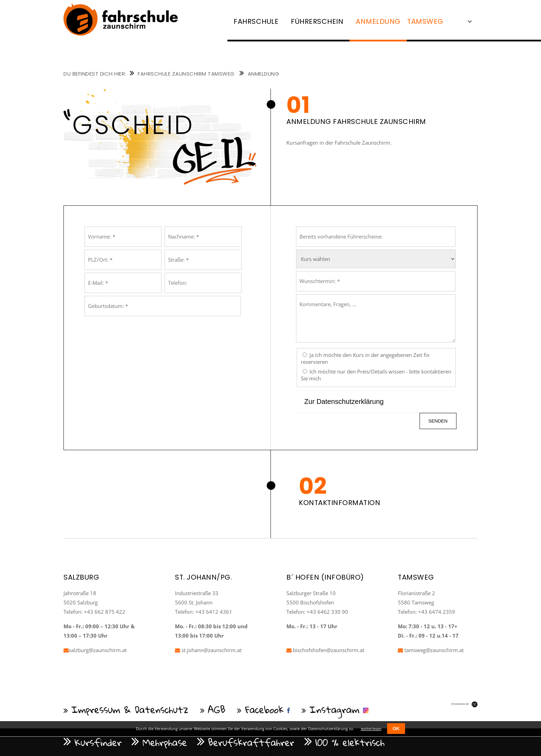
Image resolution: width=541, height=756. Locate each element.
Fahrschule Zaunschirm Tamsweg (186, 74)
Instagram (335, 709)
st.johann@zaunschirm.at (208, 650)
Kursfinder (98, 742)
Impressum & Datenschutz (130, 709)
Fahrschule (256, 21)
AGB (217, 709)
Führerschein (317, 21)
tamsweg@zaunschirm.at (431, 650)
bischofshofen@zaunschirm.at (325, 650)
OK (396, 729)
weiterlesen (371, 729)
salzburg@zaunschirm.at (95, 650)
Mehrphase (165, 742)
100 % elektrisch (350, 742)
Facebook (264, 709)
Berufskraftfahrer (251, 742)
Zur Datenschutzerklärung (344, 401)
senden (438, 421)
